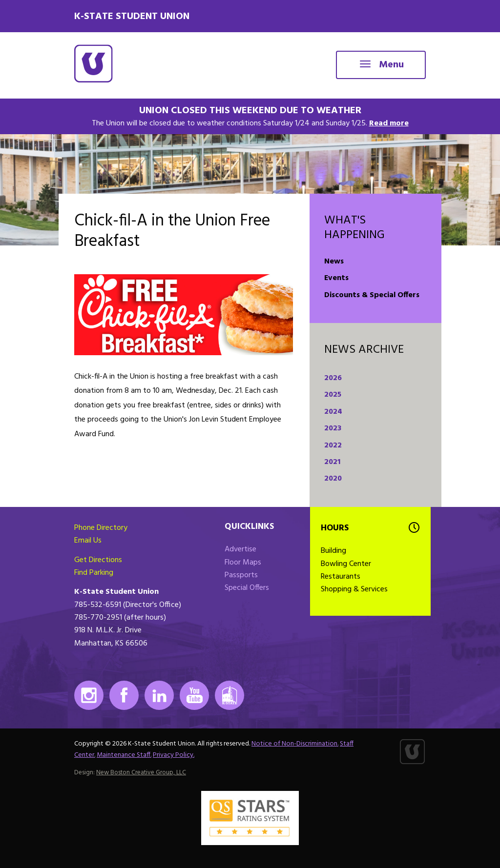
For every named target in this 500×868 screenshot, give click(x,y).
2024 (333, 412)
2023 (333, 428)
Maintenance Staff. (124, 755)
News (334, 262)
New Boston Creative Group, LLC (141, 773)
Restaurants (341, 577)
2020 (333, 479)
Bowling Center (346, 564)
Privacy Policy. (174, 755)
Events (336, 278)
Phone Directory (101, 528)
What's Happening (354, 228)
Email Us (88, 541)
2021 (332, 462)
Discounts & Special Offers (372, 295)
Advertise (240, 549)
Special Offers (247, 588)
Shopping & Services (354, 589)
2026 (333, 378)
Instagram (89, 695)
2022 (333, 445)
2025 (333, 395)
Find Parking (94, 573)
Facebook (124, 695)
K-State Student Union (132, 17)
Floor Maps (243, 563)
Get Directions (98, 560)
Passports (241, 575)
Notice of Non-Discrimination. (295, 744)
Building (333, 551)
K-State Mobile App (229, 695)
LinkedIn (159, 695)
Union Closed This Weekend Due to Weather (250, 111)
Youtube (194, 695)
